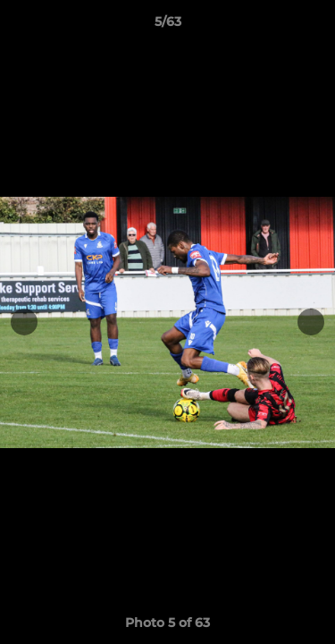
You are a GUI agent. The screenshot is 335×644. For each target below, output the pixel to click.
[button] (314, 26)
